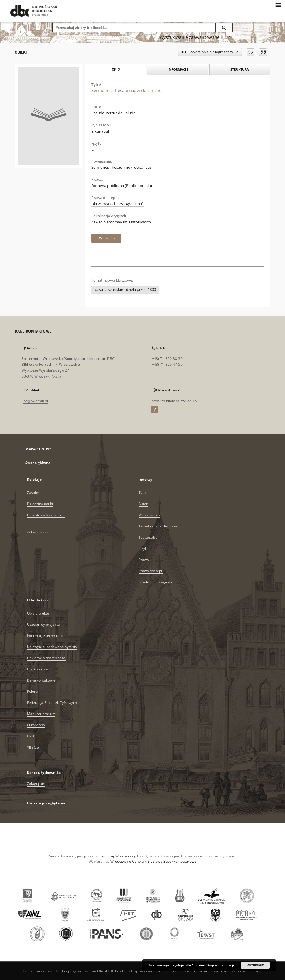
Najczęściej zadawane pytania (52, 647)
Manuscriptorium (41, 714)
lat (93, 150)
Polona (33, 691)
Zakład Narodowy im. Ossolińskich (121, 222)
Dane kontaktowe (42, 680)
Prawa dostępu (151, 571)
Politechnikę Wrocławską (115, 856)
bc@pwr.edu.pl (36, 401)
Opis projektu (38, 613)
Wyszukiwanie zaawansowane (190, 37)
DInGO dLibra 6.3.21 (115, 971)
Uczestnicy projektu (43, 624)
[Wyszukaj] (224, 27)
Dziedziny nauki (40, 504)
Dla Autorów (37, 669)
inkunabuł (100, 131)
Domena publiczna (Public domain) (122, 186)
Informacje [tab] (178, 69)
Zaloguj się (36, 784)
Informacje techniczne (45, 636)
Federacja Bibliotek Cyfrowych (52, 703)
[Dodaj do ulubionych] (251, 52)
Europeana (36, 725)
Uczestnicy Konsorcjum (46, 515)
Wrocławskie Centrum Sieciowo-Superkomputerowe (153, 861)
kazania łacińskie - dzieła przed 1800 (125, 289)
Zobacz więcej (39, 532)
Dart (31, 736)
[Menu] (278, 5)
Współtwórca (149, 515)
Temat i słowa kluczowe (158, 526)
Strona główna (38, 463)
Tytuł (143, 493)
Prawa (144, 560)
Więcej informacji (221, 965)
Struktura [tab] (240, 69)
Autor (143, 504)
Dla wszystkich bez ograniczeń (117, 204)
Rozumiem (256, 965)
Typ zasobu (148, 537)
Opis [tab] (116, 69)
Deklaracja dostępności (47, 658)
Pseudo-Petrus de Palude (113, 113)
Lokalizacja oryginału (156, 582)
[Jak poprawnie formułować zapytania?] (229, 37)
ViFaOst (33, 747)
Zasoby (33, 493)
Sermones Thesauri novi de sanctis (121, 167)
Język (143, 549)
